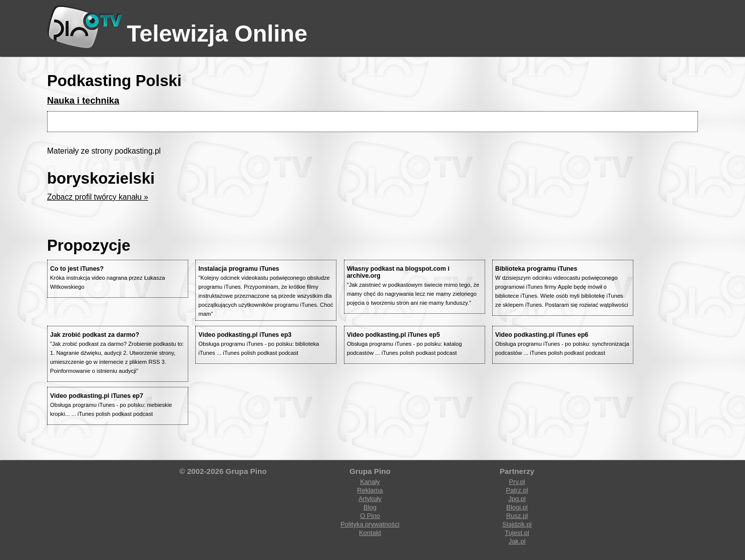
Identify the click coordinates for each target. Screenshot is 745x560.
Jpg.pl (517, 499)
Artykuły (370, 499)
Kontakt (370, 533)
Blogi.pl (517, 507)
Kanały (370, 482)
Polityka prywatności (370, 524)
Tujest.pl (517, 533)
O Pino (370, 516)
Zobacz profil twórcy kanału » (98, 197)
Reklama (370, 490)
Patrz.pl (517, 490)
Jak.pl (517, 541)
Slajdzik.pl (517, 524)
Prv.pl (517, 482)
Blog (370, 507)
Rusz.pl (517, 516)
